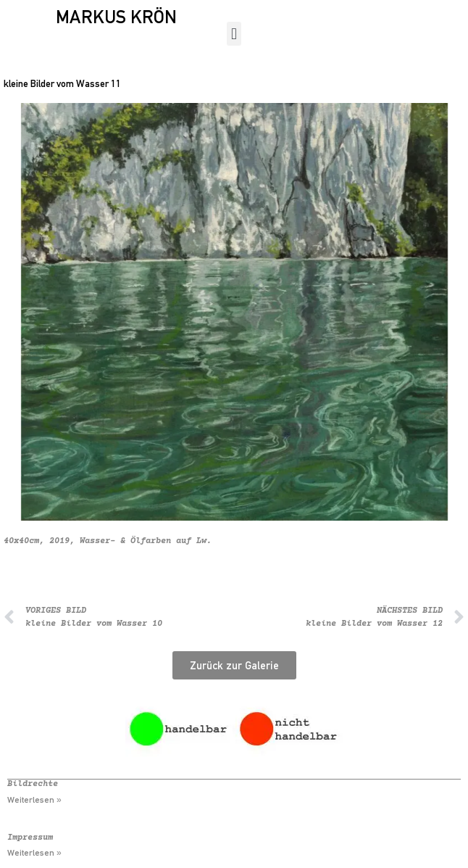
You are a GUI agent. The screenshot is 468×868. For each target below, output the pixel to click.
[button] (234, 34)
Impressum (30, 838)
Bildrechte (33, 784)
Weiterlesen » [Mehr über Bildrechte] (34, 800)
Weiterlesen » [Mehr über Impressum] (34, 853)
